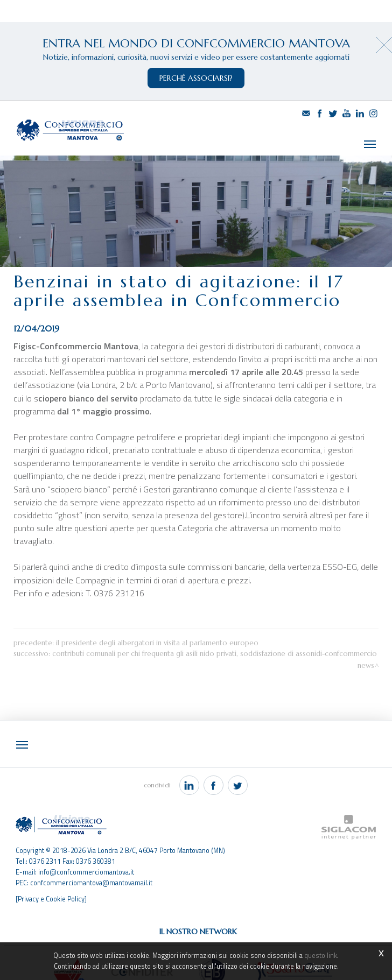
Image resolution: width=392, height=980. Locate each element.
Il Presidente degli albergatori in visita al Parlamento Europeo (157, 623)
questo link (321, 956)
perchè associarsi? (196, 78)
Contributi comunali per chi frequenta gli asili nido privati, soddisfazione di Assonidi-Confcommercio (215, 634)
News (366, 646)
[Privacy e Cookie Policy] (51, 878)
